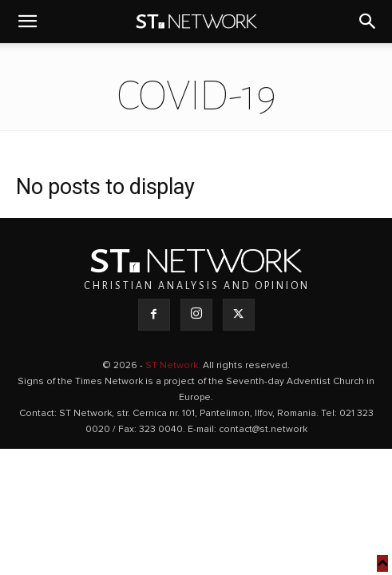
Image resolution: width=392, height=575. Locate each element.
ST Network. (174, 366)
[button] (27, 22)
